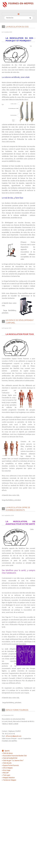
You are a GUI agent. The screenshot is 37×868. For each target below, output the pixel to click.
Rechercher (4, 16)
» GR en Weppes (7, 768)
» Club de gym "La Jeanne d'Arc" (13, 760)
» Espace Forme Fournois (10, 765)
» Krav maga (6, 770)
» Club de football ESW (10, 758)
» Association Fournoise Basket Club (14, 756)
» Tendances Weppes (9, 780)
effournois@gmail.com (14, 734)
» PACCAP (5, 773)
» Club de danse (7, 753)
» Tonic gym (6, 775)
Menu (18, 14)
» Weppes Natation (8, 778)
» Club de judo (7, 763)
